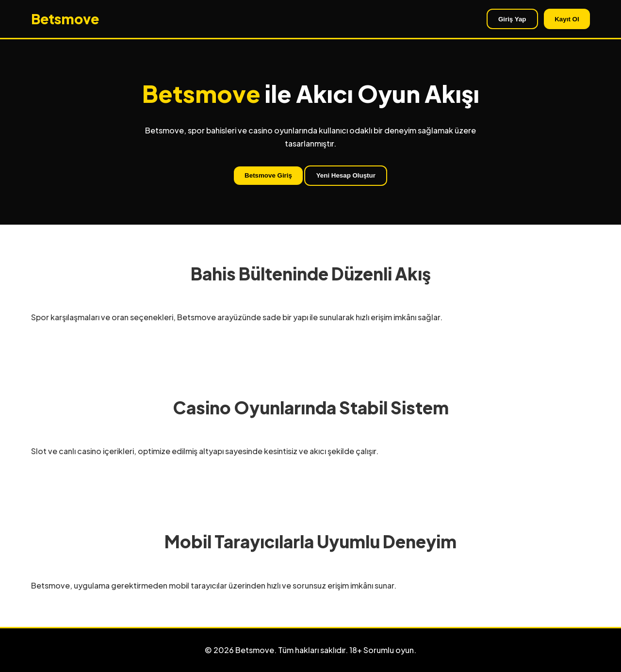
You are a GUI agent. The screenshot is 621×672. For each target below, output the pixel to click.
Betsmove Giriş (268, 175)
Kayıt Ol (567, 19)
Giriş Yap (512, 19)
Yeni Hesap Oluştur (346, 175)
